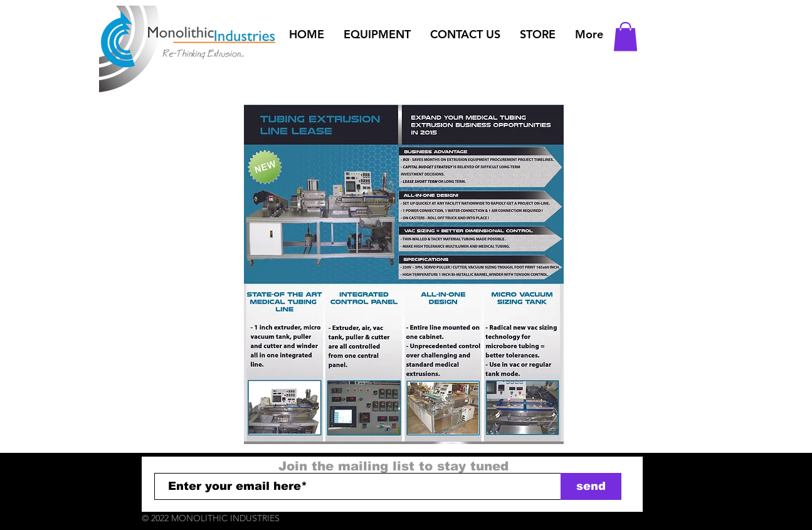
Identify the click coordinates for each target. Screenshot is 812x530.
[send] (591, 486)
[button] (377, 34)
